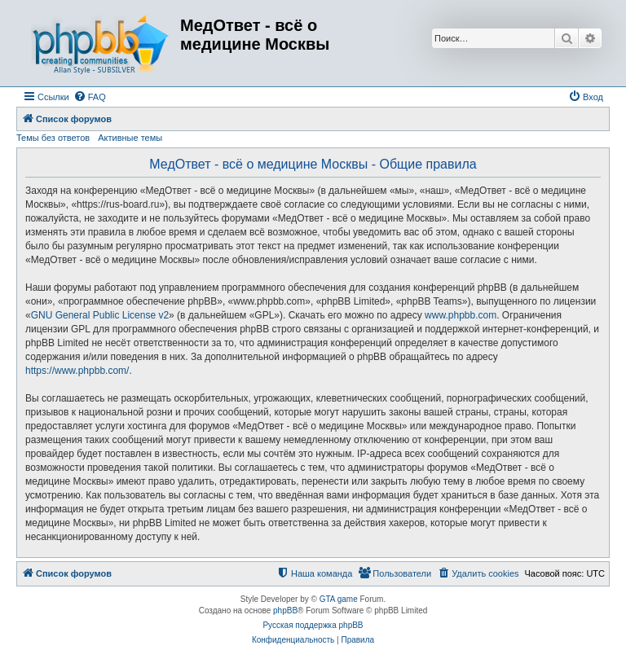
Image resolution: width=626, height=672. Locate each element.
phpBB (285, 611)
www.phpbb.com (461, 315)
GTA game (339, 599)
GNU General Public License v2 (100, 315)
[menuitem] (90, 97)
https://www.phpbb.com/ (77, 371)
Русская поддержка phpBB (313, 625)
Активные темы (130, 138)
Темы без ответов (53, 138)
